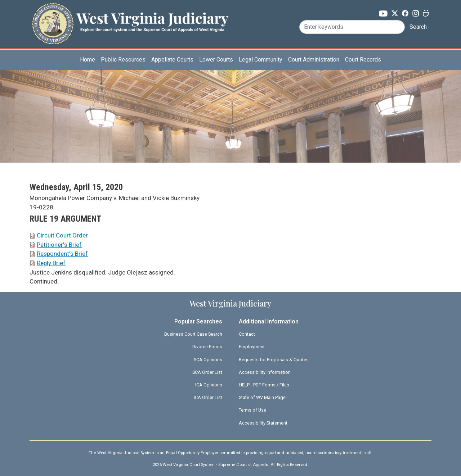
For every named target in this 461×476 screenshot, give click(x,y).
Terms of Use (252, 410)
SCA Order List (207, 372)
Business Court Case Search (193, 334)
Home (88, 60)
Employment (252, 347)
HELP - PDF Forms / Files (264, 385)
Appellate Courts (172, 60)
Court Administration (314, 60)
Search (418, 27)
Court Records (363, 60)
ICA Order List (208, 397)
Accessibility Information (265, 372)
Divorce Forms (207, 347)
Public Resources (123, 60)
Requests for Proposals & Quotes (274, 360)
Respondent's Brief (62, 254)
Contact (247, 334)
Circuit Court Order (62, 235)
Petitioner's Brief (59, 245)
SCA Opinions (208, 360)
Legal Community (261, 60)
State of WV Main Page (262, 397)
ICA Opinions (209, 385)
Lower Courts (216, 60)
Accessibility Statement (263, 423)
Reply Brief (51, 263)
